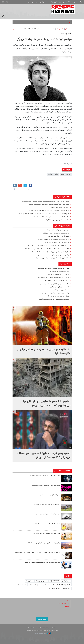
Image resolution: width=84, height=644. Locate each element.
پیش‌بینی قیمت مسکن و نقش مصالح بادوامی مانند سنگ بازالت (44, 543)
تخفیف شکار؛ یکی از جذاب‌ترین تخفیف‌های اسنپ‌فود (46, 485)
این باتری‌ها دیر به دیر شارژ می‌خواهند (59, 207)
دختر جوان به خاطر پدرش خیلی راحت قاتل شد (57, 220)
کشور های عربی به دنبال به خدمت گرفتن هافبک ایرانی (46, 504)
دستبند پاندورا (66, 581)
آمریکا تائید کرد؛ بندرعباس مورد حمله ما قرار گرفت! (56, 233)
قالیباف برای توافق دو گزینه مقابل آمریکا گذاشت (57, 230)
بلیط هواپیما (67, 588)
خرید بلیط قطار (22, 585)
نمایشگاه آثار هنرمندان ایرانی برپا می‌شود (59, 274)
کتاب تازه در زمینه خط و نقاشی (61, 290)
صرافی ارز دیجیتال (41, 581)
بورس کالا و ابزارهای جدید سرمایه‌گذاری (50, 495)
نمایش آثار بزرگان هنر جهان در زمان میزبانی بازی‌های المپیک (54, 278)
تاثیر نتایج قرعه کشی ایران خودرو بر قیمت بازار (48, 514)
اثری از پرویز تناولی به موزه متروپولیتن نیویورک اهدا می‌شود (54, 268)
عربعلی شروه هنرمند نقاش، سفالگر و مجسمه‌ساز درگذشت (54, 299)
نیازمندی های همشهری (64, 2)
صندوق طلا (29, 581)
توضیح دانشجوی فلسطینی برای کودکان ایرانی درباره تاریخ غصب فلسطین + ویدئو (45, 403)
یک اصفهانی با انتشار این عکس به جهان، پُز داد (57, 242)
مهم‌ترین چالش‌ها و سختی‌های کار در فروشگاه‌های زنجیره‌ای (45, 476)
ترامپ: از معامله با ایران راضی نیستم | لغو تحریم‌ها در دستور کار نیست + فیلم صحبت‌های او (45, 201)
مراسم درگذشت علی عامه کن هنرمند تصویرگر (44, 39)
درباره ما (67, 601)
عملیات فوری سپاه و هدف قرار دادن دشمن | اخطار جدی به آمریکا (52, 258)
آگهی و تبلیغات (53, 2)
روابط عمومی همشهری (33, 2)
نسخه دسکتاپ (42, 619)
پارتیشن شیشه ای (49, 585)
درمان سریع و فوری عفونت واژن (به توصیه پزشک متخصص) (45, 524)
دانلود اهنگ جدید (35, 585)
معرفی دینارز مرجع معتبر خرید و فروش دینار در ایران (46, 533)
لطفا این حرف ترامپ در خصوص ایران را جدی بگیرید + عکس (54, 239)
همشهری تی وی (44, 2)
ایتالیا (56, 138)
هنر (54, 29)
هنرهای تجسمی (66, 174)
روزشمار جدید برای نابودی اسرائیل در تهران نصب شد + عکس (54, 255)
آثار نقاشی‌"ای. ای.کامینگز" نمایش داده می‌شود (57, 281)
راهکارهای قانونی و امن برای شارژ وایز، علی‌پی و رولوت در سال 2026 (42, 562)
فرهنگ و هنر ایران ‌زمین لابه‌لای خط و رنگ (58, 296)
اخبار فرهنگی (60, 29)
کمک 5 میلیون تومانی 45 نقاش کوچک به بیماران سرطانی (55, 284)
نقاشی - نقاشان (53, 174)
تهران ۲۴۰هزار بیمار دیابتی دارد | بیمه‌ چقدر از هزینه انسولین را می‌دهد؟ (51, 217)
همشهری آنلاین (63, 9)
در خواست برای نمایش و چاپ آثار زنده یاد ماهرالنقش (56, 293)
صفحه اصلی (68, 29)
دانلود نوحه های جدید (64, 585)
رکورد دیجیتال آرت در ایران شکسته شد (59, 271)
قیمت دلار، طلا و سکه (63, 604)
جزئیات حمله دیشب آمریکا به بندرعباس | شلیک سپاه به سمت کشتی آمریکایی (49, 204)
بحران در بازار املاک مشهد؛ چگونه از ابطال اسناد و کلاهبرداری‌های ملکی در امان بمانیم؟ (38, 553)
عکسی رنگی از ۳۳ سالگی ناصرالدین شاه (59, 236)
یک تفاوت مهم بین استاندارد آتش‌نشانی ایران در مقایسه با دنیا (44, 352)
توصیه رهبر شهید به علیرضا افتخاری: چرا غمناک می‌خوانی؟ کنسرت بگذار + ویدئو (44, 455)
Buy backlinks (54, 581)
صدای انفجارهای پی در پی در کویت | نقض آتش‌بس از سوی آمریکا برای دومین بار (49, 246)
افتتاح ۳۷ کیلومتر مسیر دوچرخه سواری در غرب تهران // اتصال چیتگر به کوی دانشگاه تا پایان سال (44, 214)
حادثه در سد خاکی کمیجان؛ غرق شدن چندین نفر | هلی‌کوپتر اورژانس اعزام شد (49, 211)
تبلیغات (67, 606)
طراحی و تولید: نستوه (43, 633)
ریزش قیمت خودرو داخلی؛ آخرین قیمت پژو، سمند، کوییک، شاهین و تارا (50, 252)
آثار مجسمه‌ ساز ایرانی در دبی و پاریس (59, 287)
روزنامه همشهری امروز (77, 2)
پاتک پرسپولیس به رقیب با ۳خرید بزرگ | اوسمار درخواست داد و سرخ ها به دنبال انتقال (47, 249)
